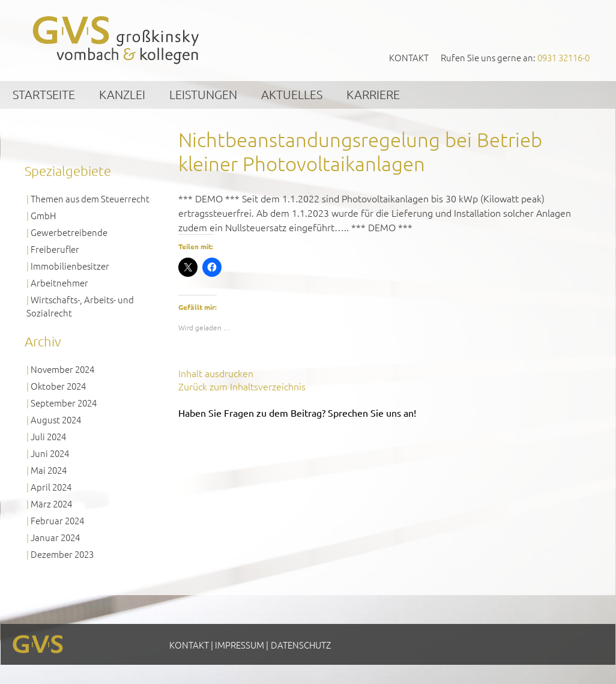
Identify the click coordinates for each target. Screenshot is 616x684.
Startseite (44, 94)
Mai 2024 (49, 470)
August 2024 (56, 419)
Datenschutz (301, 645)
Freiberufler (55, 249)
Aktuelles (292, 94)
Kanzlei (122, 94)
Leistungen (203, 94)
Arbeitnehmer (59, 283)
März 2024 (51, 504)
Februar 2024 (57, 520)
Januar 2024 (55, 537)
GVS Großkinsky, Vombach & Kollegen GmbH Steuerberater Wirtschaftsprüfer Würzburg (116, 40)
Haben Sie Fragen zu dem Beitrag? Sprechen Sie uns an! (297, 413)
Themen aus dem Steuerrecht (90, 198)
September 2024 (64, 403)
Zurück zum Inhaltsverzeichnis (242, 386)
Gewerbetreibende (69, 232)
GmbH (43, 215)
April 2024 (51, 487)
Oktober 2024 (58, 386)
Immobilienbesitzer (70, 266)
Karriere (373, 94)
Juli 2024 (48, 436)
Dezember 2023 (62, 554)
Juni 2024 (50, 453)
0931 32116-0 (563, 57)
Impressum (240, 645)
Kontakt (409, 57)
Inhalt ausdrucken (216, 373)
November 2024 (62, 369)
